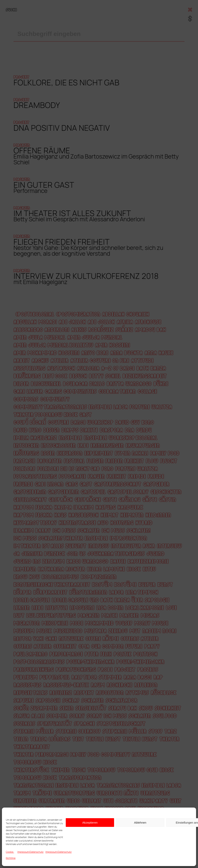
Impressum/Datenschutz (30, 852)
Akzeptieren (90, 823)
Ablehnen (140, 823)
